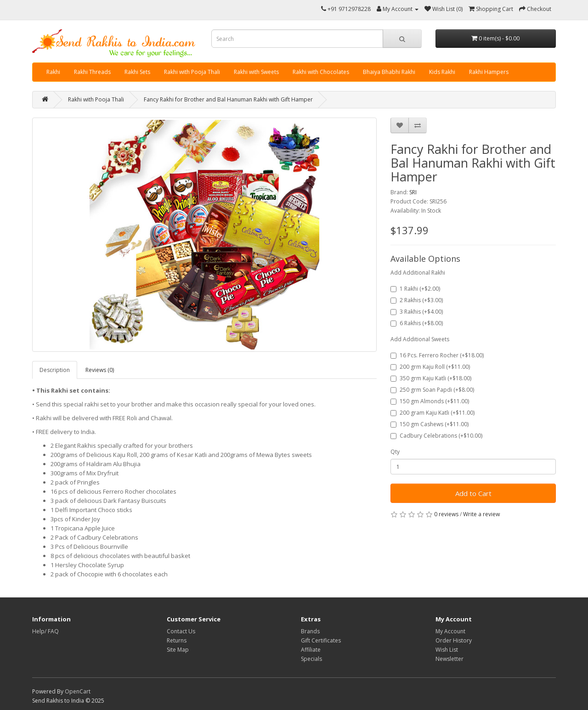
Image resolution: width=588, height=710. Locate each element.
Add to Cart (473, 493)
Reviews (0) (100, 370)
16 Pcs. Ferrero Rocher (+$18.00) (437, 355)
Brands (310, 631)
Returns (177, 640)
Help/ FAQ (45, 631)
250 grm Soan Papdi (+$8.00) (432, 390)
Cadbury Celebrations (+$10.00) (436, 436)
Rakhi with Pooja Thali (192, 72)
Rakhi (53, 72)
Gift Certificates (321, 640)
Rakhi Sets (137, 72)
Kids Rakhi (442, 72)
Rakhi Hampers (489, 72)
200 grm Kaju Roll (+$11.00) (430, 367)
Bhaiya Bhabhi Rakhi (389, 72)
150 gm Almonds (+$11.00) (430, 401)
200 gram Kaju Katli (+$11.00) (433, 413)
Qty (395, 452)
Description (55, 370)
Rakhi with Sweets (256, 72)
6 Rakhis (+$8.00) (417, 323)
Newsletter (449, 659)
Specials (311, 659)
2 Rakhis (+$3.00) (417, 300)
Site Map (178, 650)
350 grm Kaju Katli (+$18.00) (431, 378)
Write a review (481, 514)
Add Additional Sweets (420, 339)
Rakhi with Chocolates (321, 72)
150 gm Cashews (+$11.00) (430, 424)
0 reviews (446, 514)
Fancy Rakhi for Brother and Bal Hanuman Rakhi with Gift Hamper (228, 99)
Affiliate (311, 650)
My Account (450, 631)
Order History (454, 640)
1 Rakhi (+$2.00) (415, 289)
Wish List (447, 650)
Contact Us (181, 631)
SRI (413, 192)
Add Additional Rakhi (418, 273)
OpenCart (78, 691)
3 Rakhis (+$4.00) (417, 312)
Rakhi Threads (92, 72)
